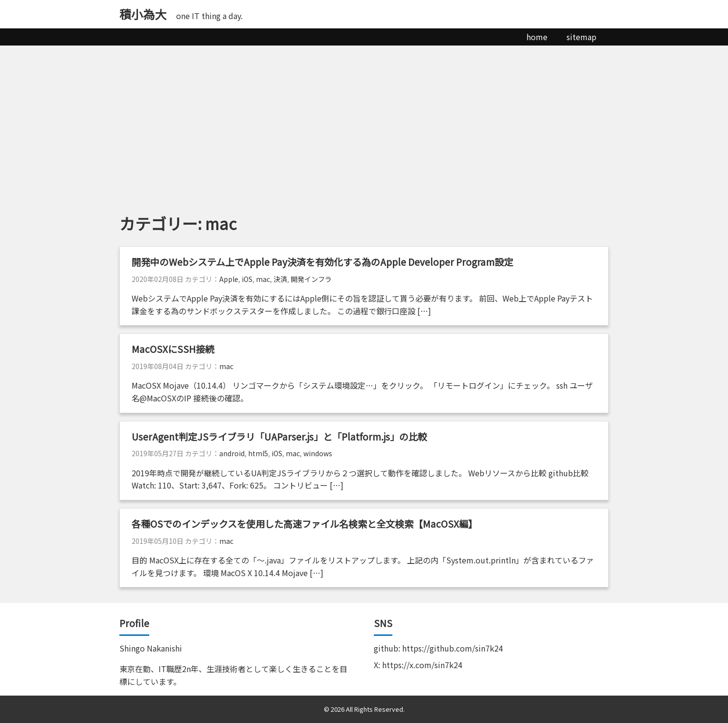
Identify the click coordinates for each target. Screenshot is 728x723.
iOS (247, 279)
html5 (258, 453)
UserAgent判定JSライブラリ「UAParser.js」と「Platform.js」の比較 (279, 437)
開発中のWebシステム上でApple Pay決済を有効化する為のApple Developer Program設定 (327, 262)
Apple (229, 279)
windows (318, 453)
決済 (280, 279)
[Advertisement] (364, 119)
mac (263, 279)
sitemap (581, 37)
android (232, 453)
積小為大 (143, 14)
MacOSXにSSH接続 (173, 349)
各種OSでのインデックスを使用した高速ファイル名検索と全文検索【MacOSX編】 (305, 524)
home (537, 37)
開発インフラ (311, 279)
